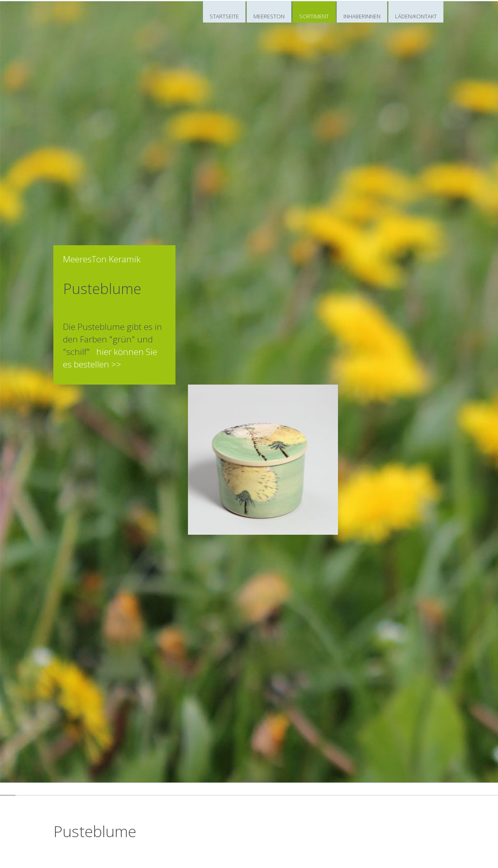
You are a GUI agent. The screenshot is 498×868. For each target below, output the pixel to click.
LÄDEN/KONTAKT (416, 16)
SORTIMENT (314, 16)
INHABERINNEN (362, 16)
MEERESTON (269, 16)
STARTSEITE (224, 16)
